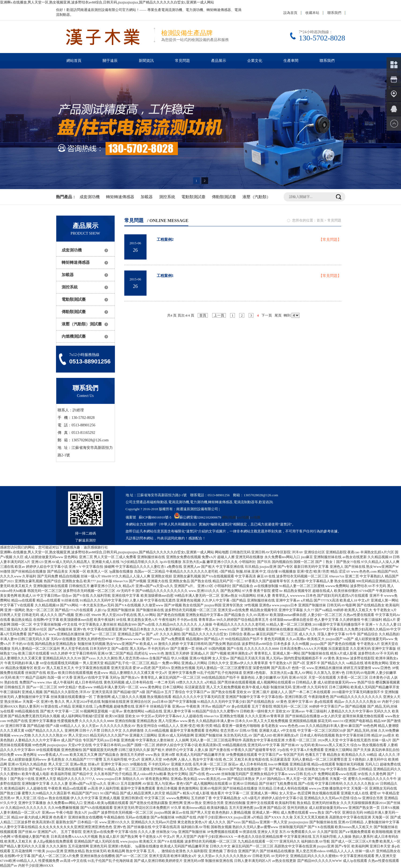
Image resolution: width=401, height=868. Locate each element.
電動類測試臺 (193, 197)
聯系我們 (334, 13)
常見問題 (334, 220)
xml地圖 (243, 517)
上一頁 (219, 315)
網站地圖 (229, 517)
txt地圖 (255, 517)
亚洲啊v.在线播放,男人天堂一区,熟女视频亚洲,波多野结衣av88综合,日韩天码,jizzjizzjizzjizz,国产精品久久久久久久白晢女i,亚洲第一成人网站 (107, 2)
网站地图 (222, 552)
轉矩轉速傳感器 (120, 197)
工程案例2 (165, 240)
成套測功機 (90, 197)
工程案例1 (165, 276)
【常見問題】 (330, 240)
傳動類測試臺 (224, 197)
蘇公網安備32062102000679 (198, 517)
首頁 (320, 220)
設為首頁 (290, 13)
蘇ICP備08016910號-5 (155, 517)
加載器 (147, 197)
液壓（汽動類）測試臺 (82, 324)
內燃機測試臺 (74, 336)
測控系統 (167, 197)
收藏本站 (312, 13)
